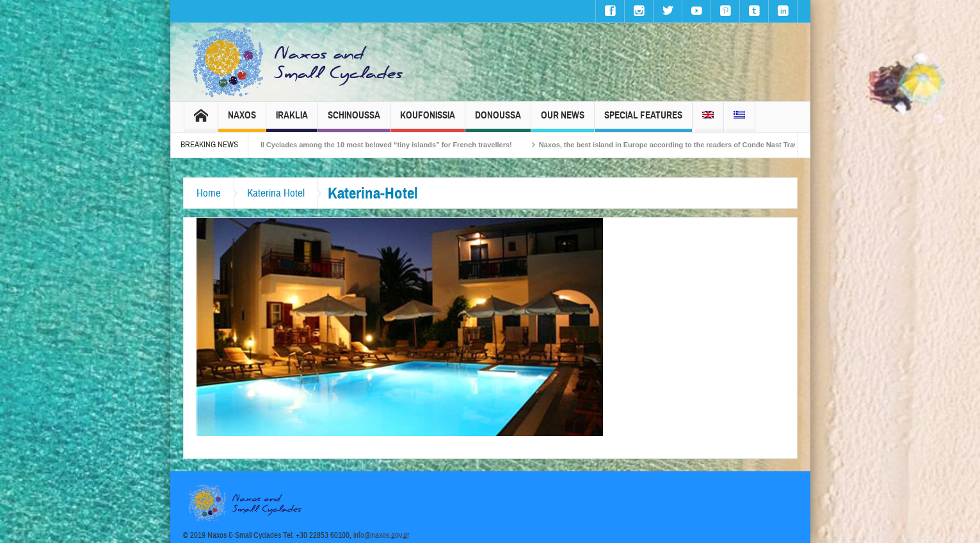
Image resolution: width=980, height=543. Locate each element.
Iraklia (292, 121)
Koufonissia (428, 121)
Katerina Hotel (276, 193)
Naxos (242, 121)
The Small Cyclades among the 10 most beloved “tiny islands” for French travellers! (378, 145)
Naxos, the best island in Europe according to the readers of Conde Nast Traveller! (683, 145)
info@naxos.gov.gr (382, 535)
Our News (563, 121)
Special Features (643, 121)
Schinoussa (354, 121)
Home (209, 193)
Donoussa (498, 121)
